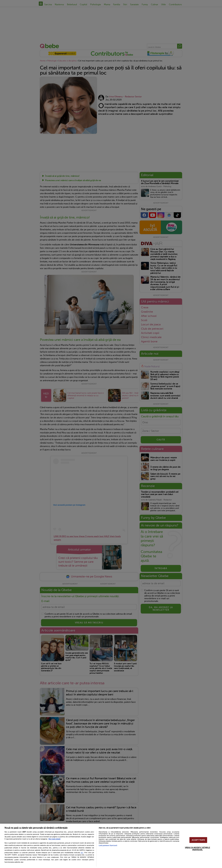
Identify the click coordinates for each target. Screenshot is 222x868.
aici (82, 853)
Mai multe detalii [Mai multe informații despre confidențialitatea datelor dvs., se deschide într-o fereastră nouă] (54, 839)
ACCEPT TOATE (198, 840)
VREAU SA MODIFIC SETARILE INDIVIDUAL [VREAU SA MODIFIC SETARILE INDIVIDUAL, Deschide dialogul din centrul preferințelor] (197, 849)
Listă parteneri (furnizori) (108, 846)
